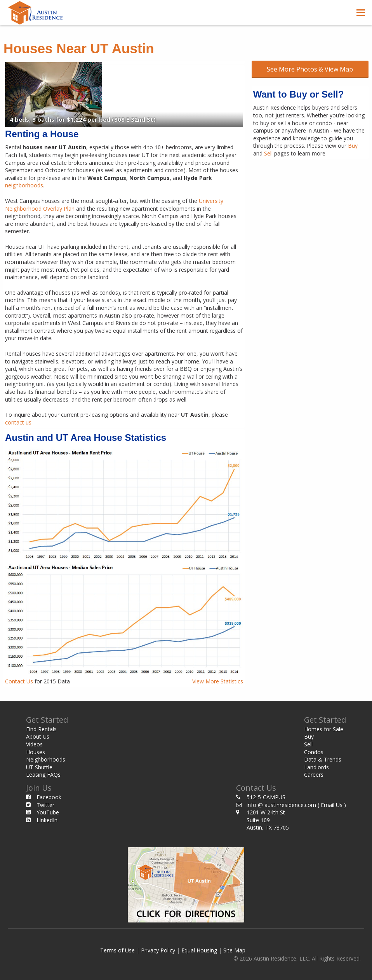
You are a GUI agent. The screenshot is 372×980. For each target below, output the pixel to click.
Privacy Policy (158, 950)
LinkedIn (47, 820)
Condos (314, 752)
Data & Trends (323, 759)
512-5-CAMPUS (266, 797)
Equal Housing (199, 950)
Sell (268, 153)
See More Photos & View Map (310, 69)
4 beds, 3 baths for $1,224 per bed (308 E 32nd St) (83, 119)
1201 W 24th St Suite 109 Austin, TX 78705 (268, 820)
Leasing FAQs (43, 775)
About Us (38, 736)
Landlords (316, 767)
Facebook (49, 797)
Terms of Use (117, 950)
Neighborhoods (46, 759)
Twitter (45, 805)
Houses (36, 752)
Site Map (234, 950)
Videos (34, 744)
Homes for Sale (324, 729)
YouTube (48, 812)
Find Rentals (41, 729)
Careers (314, 775)
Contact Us (19, 681)
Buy (353, 146)
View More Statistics (218, 681)
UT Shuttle (39, 767)
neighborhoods (24, 185)
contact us (18, 422)
